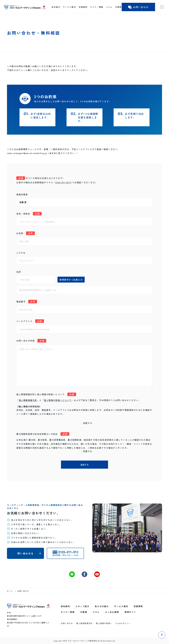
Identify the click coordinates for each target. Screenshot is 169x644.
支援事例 (83, 7)
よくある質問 (112, 612)
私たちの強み (102, 606)
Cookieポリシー (123, 623)
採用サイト (130, 612)
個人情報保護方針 (28, 400)
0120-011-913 (63, 182)
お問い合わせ (138, 7)
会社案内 (56, 7)
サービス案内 (69, 7)
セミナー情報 (97, 7)
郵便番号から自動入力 (71, 280)
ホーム (10, 591)
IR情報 (118, 7)
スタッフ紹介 (82, 606)
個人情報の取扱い (104, 623)
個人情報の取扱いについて (58, 400)
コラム (109, 7)
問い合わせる (26, 553)
